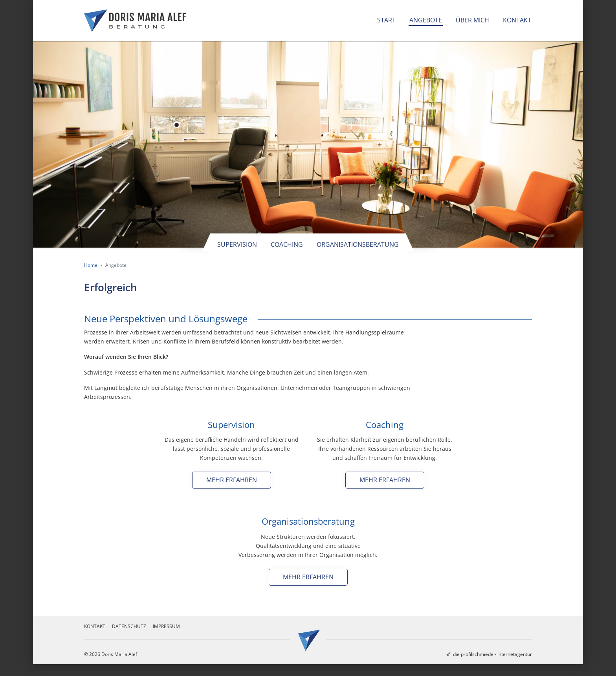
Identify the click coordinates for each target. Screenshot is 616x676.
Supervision (237, 244)
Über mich (472, 20)
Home (91, 265)
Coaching (287, 244)
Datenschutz (129, 626)
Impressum (166, 626)
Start (386, 20)
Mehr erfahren (232, 480)
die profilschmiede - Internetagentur (492, 654)
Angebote (426, 20)
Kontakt (517, 20)
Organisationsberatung (358, 244)
